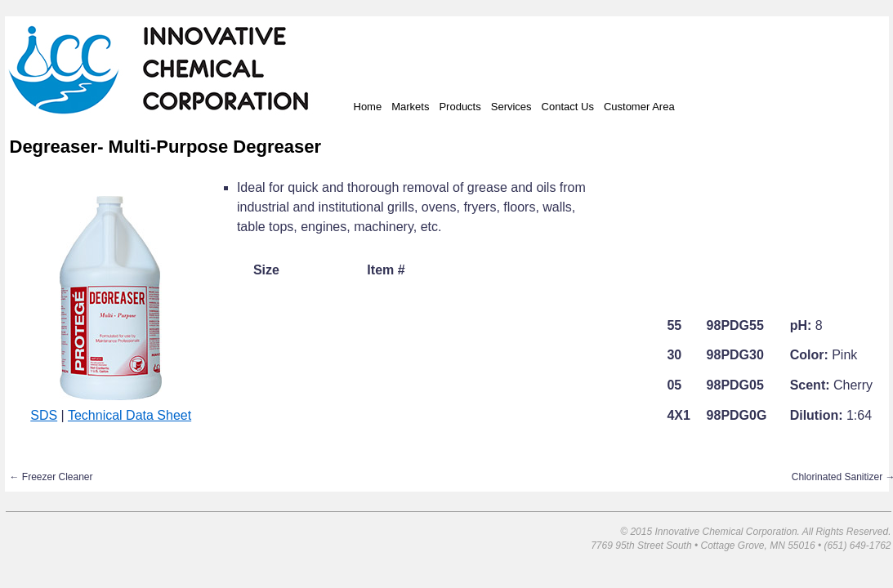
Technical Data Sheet (129, 415)
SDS (44, 415)
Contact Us (568, 107)
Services (511, 107)
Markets (410, 107)
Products (460, 107)
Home (368, 107)
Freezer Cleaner (51, 477)
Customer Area (639, 107)
